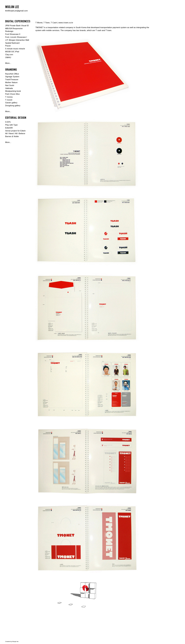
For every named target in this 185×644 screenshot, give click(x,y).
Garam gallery (11, 103)
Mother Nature (11, 82)
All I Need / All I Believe (15, 133)
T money (9, 97)
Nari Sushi (10, 85)
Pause (8, 46)
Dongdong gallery (13, 106)
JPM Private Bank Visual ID (17, 26)
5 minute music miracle (15, 49)
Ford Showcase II (13, 34)
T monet (9, 100)
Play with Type (11, 125)
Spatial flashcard (12, 43)
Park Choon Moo (12, 94)
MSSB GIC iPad (12, 52)
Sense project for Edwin (15, 131)
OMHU (8, 57)
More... (8, 63)
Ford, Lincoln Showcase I (16, 37)
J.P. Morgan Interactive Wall (17, 40)
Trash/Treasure (12, 79)
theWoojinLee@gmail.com (16, 11)
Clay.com (9, 54)
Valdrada (9, 88)
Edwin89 (9, 128)
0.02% (8, 122)
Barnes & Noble (12, 136)
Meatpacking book (13, 91)
